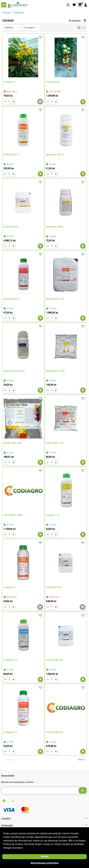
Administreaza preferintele (44, 863)
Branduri (7, 13)
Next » (82, 760)
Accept (44, 857)
